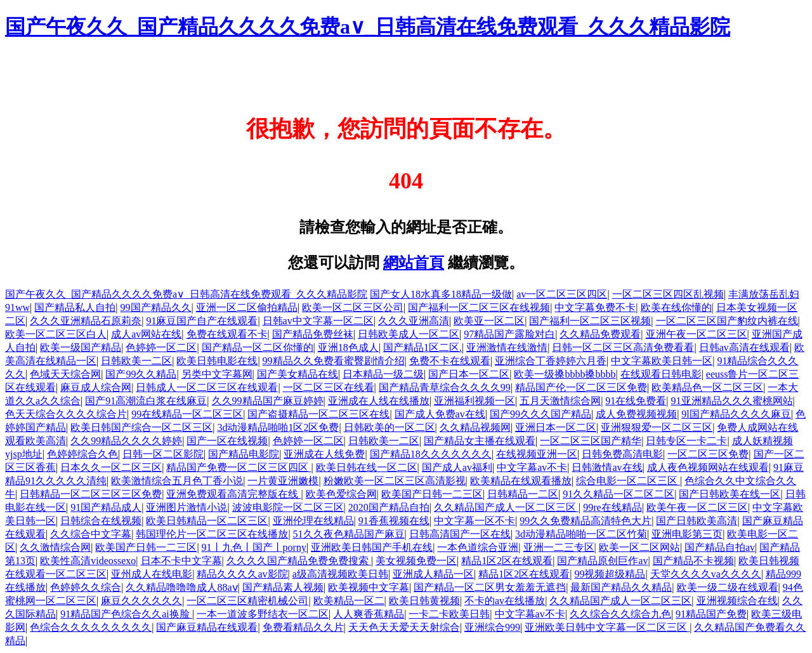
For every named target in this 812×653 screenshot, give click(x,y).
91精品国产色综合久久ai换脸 (126, 614)
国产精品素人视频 (283, 587)
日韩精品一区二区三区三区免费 (91, 494)
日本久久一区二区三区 (111, 467)
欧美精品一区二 (349, 601)
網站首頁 (414, 263)
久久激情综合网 (55, 547)
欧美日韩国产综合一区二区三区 (141, 427)
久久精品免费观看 (600, 334)
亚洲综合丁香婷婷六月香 (551, 361)
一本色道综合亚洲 (478, 547)
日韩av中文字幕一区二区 (318, 321)
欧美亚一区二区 (489, 321)
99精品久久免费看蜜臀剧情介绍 (334, 361)
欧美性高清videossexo (88, 561)
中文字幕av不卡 (532, 467)
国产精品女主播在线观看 (480, 441)
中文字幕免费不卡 (595, 307)
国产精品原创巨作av (602, 561)
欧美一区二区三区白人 (56, 334)
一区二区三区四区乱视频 (668, 294)
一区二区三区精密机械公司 (247, 601)
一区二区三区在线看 (329, 387)
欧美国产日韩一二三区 (432, 494)
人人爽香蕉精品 (369, 614)
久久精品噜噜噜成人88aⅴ (181, 587)
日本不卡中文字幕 (181, 561)
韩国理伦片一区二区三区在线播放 (212, 534)
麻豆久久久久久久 (141, 601)
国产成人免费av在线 (440, 414)
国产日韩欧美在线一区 (730, 494)
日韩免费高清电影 (622, 454)
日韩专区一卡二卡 (686, 441)
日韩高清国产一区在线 (460, 534)
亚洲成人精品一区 (433, 574)
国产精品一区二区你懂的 (258, 347)
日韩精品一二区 (523, 494)
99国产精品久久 (156, 307)
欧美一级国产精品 (81, 347)
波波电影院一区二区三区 (288, 507)
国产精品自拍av (720, 547)
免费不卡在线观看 (450, 361)
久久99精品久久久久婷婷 (126, 441)
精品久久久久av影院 (242, 574)
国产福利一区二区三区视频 (590, 321)
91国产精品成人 (106, 507)
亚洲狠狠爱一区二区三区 (657, 427)
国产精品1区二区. (422, 347)
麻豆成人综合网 (96, 387)
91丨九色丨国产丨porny (254, 547)
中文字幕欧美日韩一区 (662, 361)
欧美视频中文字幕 (369, 587)
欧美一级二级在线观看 (728, 587)
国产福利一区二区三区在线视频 (479, 307)
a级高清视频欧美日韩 (340, 574)
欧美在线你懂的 (676, 307)
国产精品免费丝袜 (313, 334)
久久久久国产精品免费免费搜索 (299, 561)
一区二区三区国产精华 (591, 441)
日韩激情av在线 (607, 467)
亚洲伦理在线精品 (313, 521)
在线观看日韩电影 (661, 374)
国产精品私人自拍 (75, 307)
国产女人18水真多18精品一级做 (441, 294)
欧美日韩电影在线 (217, 361)
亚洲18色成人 (348, 347)
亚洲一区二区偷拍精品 (247, 307)
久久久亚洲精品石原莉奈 (86, 321)
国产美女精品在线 (298, 374)
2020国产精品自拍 (389, 507)
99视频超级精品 (610, 574)
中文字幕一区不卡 (475, 521)
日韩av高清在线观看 (744, 347)
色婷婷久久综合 (86, 587)
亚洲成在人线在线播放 (379, 401)
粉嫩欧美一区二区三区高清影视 (395, 481)
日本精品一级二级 (383, 374)
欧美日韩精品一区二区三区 (207, 521)
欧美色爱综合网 (341, 494)
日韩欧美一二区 (136, 361)
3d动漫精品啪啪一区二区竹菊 (581, 534)
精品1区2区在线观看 (507, 561)
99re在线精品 (612, 507)
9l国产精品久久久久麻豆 (736, 414)
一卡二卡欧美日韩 (449, 614)
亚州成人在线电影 (152, 574)
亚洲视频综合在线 (737, 601)
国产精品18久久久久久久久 (431, 454)
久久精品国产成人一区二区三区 (506, 507)
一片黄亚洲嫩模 (283, 481)
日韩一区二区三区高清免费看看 (623, 347)
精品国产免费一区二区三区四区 (239, 467)
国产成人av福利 (457, 467)
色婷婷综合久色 (82, 454)
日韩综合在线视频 (101, 521)
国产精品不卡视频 (693, 561)
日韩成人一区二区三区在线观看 (207, 387)
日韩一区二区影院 (163, 454)
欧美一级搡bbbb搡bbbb (565, 374)
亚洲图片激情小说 (187, 507)
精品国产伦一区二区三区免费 (581, 387)
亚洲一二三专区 (559, 547)
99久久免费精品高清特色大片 (586, 521)
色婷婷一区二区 (161, 347)
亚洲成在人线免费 (324, 454)
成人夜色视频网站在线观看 (708, 467)
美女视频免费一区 (416, 561)
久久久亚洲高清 (414, 321)
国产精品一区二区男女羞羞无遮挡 (490, 587)
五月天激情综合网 (560, 401)
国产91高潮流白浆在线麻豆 (146, 401)
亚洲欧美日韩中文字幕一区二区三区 (607, 627)
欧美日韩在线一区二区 (367, 467)
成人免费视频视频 (636, 414)
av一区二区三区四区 (562, 294)
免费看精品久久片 (303, 627)
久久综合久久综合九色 (620, 614)
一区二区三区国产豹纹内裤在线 (727, 321)
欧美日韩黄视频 (424, 601)
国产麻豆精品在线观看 (207, 627)
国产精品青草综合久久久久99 (445, 387)
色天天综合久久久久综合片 (66, 414)
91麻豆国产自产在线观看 (202, 321)
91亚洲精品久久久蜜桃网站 (732, 401)
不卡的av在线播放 (505, 601)
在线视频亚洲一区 (537, 454)
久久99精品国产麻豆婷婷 (268, 401)
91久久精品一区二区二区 (619, 494)
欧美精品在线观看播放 (521, 481)
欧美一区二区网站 (639, 547)
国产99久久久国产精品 (540, 414)
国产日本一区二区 (469, 374)
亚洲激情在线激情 (507, 347)
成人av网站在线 (146, 334)
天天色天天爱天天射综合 (404, 627)
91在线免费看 (636, 401)
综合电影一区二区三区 (628, 481)
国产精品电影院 (244, 454)
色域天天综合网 (65, 374)
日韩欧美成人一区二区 (409, 334)
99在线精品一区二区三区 (187, 414)
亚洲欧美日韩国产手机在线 (372, 547)
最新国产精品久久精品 (621, 587)
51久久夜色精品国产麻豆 (349, 534)
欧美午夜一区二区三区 (697, 507)
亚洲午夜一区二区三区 (697, 334)
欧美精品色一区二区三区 (707, 387)
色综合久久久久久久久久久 (91, 627)
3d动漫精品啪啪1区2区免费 (278, 427)
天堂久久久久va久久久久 (706, 574)
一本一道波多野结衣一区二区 (263, 614)
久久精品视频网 (475, 427)
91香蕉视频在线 (394, 521)
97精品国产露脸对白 (509, 334)
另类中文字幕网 (217, 374)
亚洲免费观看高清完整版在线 (233, 494)
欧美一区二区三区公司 (353, 307)
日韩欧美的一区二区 (390, 427)
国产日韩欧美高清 (697, 521)
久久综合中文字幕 (91, 534)
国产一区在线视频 (227, 441)
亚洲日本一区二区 (556, 427)
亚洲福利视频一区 (475, 401)
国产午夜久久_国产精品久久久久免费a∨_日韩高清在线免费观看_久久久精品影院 (368, 27)
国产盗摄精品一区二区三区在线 (318, 414)
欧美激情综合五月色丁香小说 (177, 481)
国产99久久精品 (141, 374)
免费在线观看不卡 (227, 334)
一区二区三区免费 (708, 454)
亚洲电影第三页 (687, 534)
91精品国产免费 (711, 614)
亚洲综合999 (492, 627)
